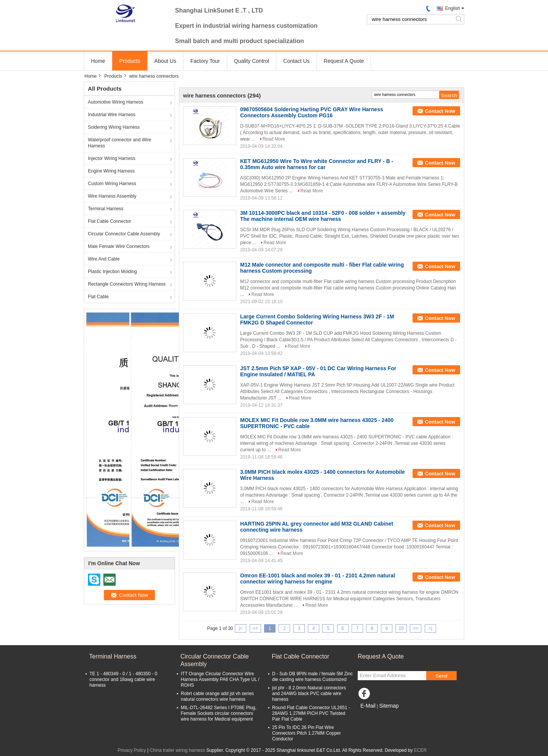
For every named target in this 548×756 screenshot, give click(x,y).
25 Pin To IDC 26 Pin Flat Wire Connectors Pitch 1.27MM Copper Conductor (307, 733)
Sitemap (389, 706)
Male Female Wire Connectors (119, 246)
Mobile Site (371, 715)
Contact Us (296, 61)
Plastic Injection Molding (112, 272)
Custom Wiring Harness (112, 184)
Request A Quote (344, 61)
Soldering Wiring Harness (114, 127)
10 (401, 628)
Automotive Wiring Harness (115, 102)
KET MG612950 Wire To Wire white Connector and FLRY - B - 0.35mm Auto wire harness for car (317, 164)
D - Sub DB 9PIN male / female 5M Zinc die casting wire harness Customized (312, 677)
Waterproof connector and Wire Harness (119, 143)
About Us (166, 61)
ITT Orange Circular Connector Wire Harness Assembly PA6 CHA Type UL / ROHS (220, 679)
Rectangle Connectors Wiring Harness (127, 284)
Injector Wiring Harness (112, 158)
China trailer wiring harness (177, 750)
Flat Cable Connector (109, 221)
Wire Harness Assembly (112, 196)
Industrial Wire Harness (112, 115)
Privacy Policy (132, 750)
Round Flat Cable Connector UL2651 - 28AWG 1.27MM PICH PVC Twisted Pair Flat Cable (311, 713)
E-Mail (368, 706)
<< (255, 628)
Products (130, 61)
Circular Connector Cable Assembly (124, 234)
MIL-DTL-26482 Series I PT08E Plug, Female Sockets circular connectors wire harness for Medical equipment (219, 713)
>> (416, 628)
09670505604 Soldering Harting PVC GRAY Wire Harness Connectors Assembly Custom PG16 (312, 112)
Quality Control (252, 61)
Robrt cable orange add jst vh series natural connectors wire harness (217, 696)
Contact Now (440, 111)
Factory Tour (205, 61)
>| (430, 628)
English (453, 8)
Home (98, 61)
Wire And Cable (104, 259)
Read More (274, 139)
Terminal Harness (106, 209)
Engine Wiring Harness (111, 171)
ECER (420, 750)
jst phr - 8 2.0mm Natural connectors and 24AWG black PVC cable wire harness (309, 694)
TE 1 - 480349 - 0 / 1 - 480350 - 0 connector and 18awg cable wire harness (123, 679)
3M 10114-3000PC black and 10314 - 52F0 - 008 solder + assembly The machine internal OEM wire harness (323, 216)
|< (241, 628)
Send (441, 676)
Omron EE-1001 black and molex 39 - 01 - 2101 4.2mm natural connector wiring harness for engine (318, 579)
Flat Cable (98, 297)
